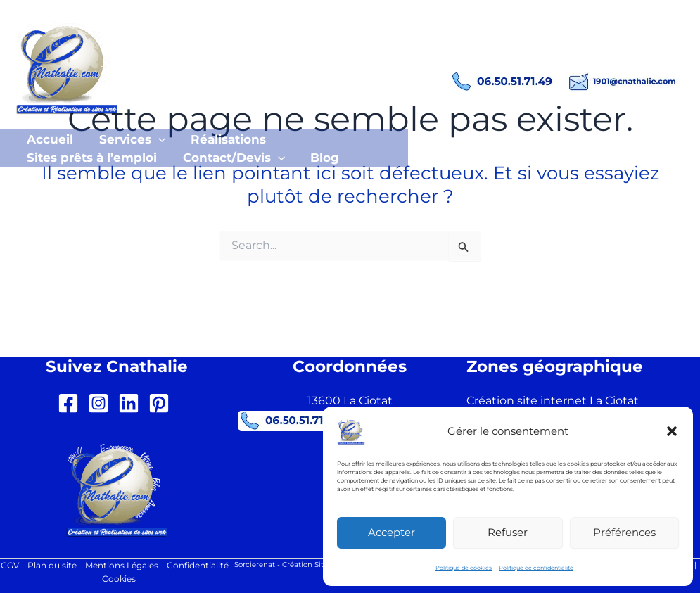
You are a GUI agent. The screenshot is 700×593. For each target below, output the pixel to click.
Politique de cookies (464, 568)
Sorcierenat (255, 563)
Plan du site (52, 565)
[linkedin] (132, 402)
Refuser (508, 532)
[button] (672, 431)
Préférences (624, 532)
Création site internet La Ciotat (553, 399)
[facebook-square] (71, 402)
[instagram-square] (102, 402)
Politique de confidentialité (536, 568)
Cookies (119, 579)
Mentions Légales (122, 565)
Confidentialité (198, 565)
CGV (10, 565)
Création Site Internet (320, 563)
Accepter (392, 532)
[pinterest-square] (162, 402)
